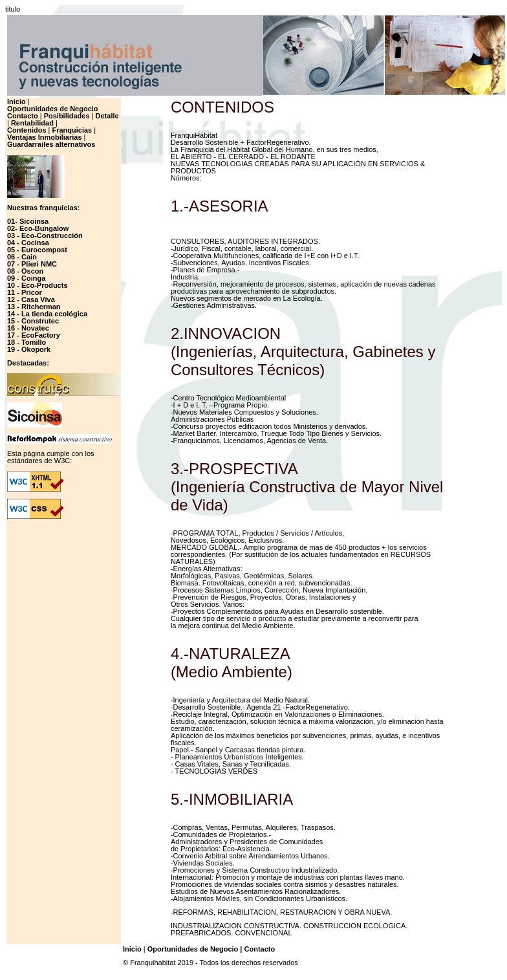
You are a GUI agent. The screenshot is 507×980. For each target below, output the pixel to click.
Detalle (107, 116)
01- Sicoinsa (28, 221)
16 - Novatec (28, 328)
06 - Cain (22, 257)
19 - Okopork (29, 349)
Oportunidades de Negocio (53, 109)
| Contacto (257, 949)
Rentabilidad (32, 123)
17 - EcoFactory (34, 335)
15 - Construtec (33, 321)
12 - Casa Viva (31, 299)
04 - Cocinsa (28, 243)
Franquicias (72, 130)
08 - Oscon (25, 271)
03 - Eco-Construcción (45, 235)
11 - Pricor (25, 292)
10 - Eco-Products (38, 285)
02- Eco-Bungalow (38, 228)
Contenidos (27, 130)
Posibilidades (67, 116)
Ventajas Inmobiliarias (45, 137)
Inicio (16, 102)
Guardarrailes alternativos (51, 144)
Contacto (23, 116)
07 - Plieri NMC (32, 264)
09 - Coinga (26, 278)
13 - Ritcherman (34, 307)
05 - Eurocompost (37, 250)
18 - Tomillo (27, 342)
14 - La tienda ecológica (47, 314)
